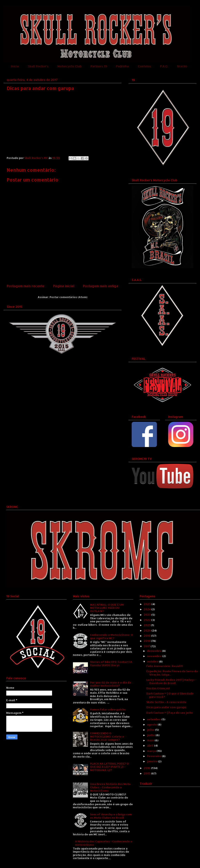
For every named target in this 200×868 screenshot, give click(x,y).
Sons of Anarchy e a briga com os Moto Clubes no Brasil (111, 816)
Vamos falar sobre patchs (108, 710)
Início (15, 66)
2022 (147, 620)
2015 (147, 773)
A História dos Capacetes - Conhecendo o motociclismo (104, 843)
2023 (147, 615)
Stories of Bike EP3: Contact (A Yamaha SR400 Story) (111, 664)
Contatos (145, 66)
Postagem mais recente (26, 286)
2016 (147, 768)
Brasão (182, 66)
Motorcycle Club (70, 66)
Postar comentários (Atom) (68, 297)
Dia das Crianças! (158, 688)
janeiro (152, 761)
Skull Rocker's (38, 66)
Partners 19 (99, 66)
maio (151, 740)
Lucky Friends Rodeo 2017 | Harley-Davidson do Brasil (171, 681)
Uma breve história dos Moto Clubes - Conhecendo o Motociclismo (110, 787)
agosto (152, 724)
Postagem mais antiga (101, 286)
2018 (147, 641)
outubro (153, 661)
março (152, 751)
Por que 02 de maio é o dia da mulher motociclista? (111, 684)
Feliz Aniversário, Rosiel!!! (165, 666)
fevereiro (154, 756)
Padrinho (122, 66)
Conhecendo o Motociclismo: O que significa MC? (111, 636)
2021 (147, 625)
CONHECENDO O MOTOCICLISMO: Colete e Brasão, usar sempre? (107, 736)
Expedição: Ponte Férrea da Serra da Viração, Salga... (172, 673)
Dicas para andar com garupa (166, 707)
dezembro (155, 651)
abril (151, 745)
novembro (155, 656)
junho (151, 735)
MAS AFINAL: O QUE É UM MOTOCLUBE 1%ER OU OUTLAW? (107, 608)
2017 (147, 646)
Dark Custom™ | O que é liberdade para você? (170, 695)
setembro (154, 719)
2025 (148, 604)
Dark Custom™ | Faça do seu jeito (169, 713)
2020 (148, 630)
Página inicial (64, 286)
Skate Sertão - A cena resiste (166, 702)
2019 (147, 636)
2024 (147, 609)
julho (151, 730)
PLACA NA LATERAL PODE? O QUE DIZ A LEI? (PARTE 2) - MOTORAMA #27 (109, 767)
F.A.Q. (164, 66)
